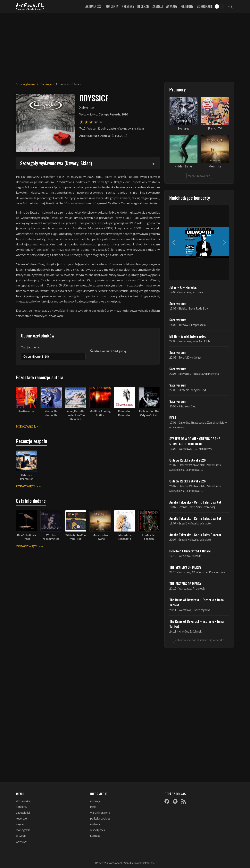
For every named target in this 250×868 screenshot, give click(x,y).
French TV (215, 128)
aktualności (23, 801)
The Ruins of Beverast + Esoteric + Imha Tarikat (196, 602)
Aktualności (94, 6)
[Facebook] (167, 801)
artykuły (21, 836)
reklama (95, 824)
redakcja (95, 801)
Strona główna (26, 84)
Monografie (204, 6)
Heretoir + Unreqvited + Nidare (190, 551)
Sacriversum (178, 303)
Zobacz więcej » (28, 546)
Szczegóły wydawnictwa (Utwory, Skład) (56, 163)
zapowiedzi (23, 813)
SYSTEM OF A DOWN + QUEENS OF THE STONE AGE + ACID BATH (195, 441)
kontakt (95, 836)
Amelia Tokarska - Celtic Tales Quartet (195, 502)
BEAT (173, 418)
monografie (23, 830)
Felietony (187, 6)
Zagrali (158, 6)
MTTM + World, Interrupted (188, 336)
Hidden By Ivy (183, 166)
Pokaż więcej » (27, 426)
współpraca (98, 830)
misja (93, 807)
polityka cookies (100, 818)
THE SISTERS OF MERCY (185, 567)
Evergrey (184, 128)
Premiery (128, 6)
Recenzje (143, 6)
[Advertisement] (125, 45)
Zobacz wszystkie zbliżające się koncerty (199, 640)
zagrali (20, 824)
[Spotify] (175, 801)
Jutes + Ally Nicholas (183, 287)
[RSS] (184, 801)
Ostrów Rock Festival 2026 (187, 460)
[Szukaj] (230, 6)
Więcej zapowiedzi (199, 176)
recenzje (21, 818)
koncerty (22, 807)
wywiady (21, 842)
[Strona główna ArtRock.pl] (30, 6)
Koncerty (112, 6)
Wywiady (172, 6)
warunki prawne (100, 813)
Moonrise (215, 166)
